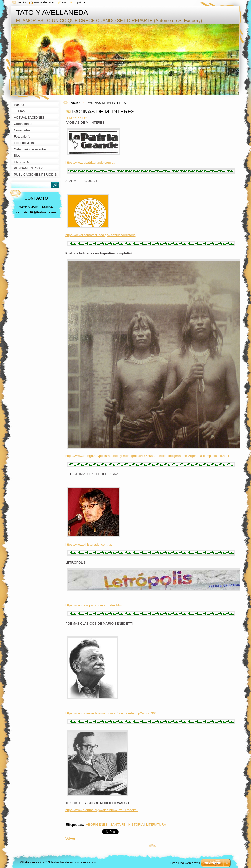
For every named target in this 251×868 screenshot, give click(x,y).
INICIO (75, 103)
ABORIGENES (97, 825)
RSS (64, 2)
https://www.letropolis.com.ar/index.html (94, 605)
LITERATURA (156, 825)
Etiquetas (74, 825)
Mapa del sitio (44, 2)
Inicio (22, 2)
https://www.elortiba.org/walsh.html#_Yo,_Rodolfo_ (102, 810)
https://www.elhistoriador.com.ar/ (89, 544)
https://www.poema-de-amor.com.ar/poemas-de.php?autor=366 (111, 713)
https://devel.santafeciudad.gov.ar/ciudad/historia (101, 235)
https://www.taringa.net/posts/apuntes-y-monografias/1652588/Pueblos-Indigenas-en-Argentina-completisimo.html (147, 456)
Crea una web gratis (185, 863)
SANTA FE (118, 825)
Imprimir (80, 2)
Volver (70, 838)
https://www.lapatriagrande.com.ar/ (90, 163)
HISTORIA (136, 825)
